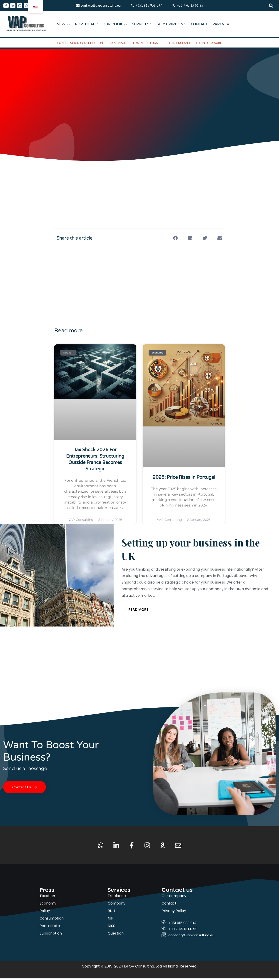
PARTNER (221, 24)
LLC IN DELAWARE (209, 43)
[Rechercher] (271, 5)
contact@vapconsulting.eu (101, 5)
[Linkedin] (13, 6)
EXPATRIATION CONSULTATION (80, 43)
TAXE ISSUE (118, 43)
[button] (69, 24)
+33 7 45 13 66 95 (190, 5)
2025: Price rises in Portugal (184, 477)
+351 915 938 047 (149, 5)
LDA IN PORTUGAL (146, 43)
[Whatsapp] (26, 6)
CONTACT (199, 24)
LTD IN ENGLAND (178, 43)
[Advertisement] (139, 180)
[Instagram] (20, 6)
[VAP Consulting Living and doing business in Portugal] (26, 24)
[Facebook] (6, 6)
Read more (138, 610)
